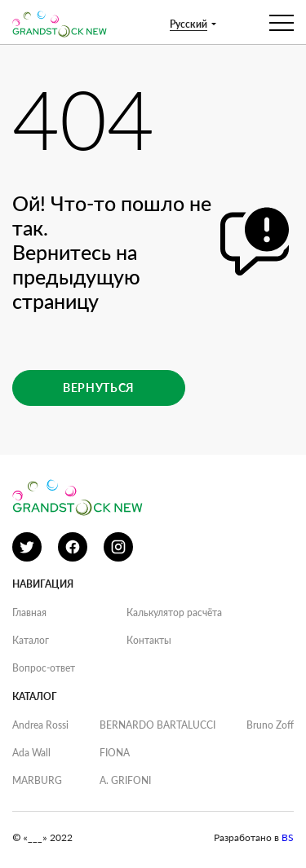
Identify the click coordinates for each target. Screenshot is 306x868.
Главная (29, 612)
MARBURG (37, 780)
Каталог (31, 640)
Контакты (149, 640)
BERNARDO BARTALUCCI (157, 725)
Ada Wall (31, 753)
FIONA (115, 753)
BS (288, 837)
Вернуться (99, 388)
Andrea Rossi (40, 725)
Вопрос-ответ (44, 668)
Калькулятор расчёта (174, 612)
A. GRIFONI (125, 780)
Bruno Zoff (270, 725)
